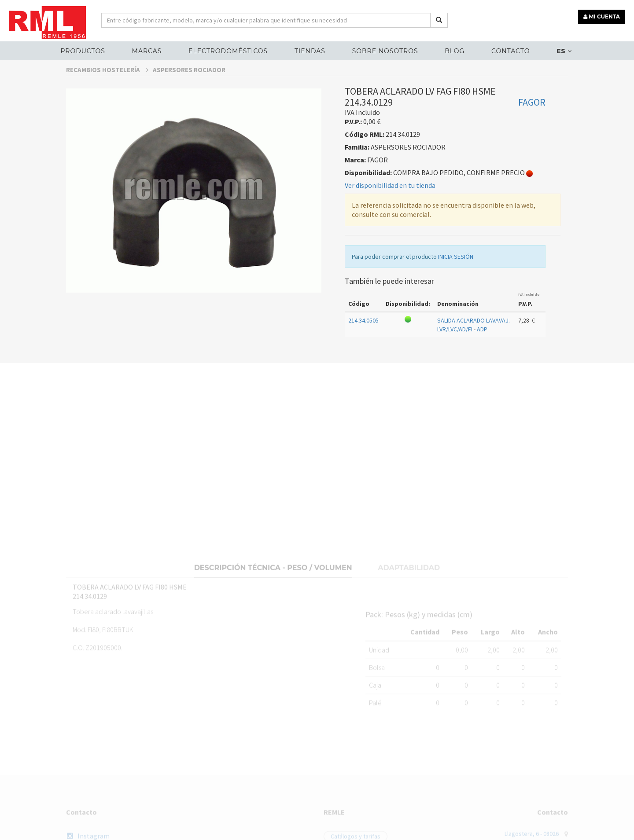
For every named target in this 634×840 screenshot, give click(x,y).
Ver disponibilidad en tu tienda (390, 198)
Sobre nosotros (385, 51)
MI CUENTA (602, 17)
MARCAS (147, 51)
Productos (83, 51)
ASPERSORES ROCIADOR (189, 82)
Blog (455, 51)
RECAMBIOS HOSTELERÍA (107, 82)
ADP (482, 342)
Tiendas (310, 51)
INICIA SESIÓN (456, 269)
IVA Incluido (529, 307)
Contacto (511, 51)
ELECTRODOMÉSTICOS (228, 51)
